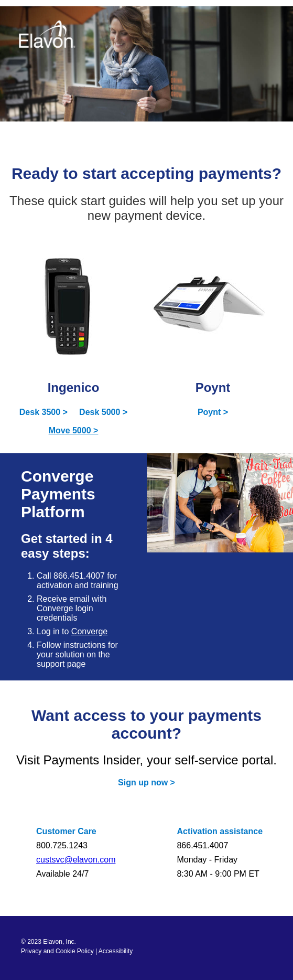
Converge (89, 631)
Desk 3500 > (44, 412)
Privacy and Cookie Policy (57, 951)
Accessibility (116, 951)
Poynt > (213, 412)
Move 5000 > (74, 430)
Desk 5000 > (103, 412)
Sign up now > (146, 782)
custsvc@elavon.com (76, 860)
